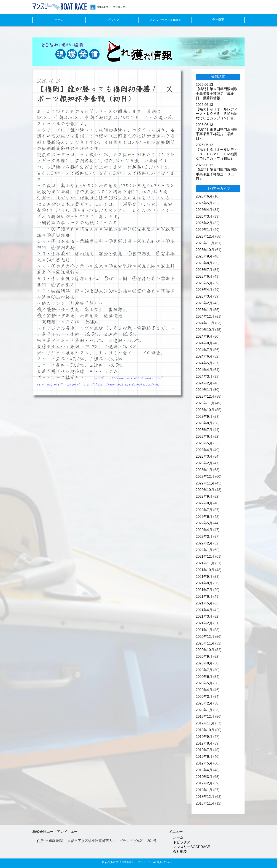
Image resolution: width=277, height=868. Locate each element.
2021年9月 (204, 577)
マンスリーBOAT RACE (165, 20)
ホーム (59, 20)
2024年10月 (205, 330)
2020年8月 (204, 663)
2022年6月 (204, 517)
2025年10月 (205, 250)
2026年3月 (204, 216)
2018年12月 (205, 797)
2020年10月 (205, 650)
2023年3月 (204, 456)
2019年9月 (204, 737)
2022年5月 (204, 523)
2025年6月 (204, 276)
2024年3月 (204, 377)
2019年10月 (205, 730)
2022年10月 (205, 490)
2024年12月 (205, 317)
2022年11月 (205, 483)
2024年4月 (204, 370)
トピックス (112, 20)
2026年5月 (204, 203)
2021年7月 (204, 590)
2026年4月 (204, 210)
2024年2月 (204, 383)
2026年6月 (204, 196)
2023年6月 (204, 436)
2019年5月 (204, 763)
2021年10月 (205, 570)
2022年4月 (204, 530)
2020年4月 (204, 690)
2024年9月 (204, 336)
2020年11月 (205, 643)
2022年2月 (204, 543)
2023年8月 (204, 423)
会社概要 (218, 20)
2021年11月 (205, 563)
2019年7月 (204, 750)
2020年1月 (204, 710)
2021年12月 (205, 556)
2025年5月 (204, 283)
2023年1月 (204, 470)
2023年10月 (205, 410)
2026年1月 (204, 230)
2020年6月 (204, 677)
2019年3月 (204, 777)
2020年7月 (204, 670)
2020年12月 (205, 637)
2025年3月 (204, 296)
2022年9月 (204, 496)
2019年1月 (204, 790)
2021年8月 (204, 583)
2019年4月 (204, 770)
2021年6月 (204, 597)
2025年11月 (205, 243)
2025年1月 (204, 310)
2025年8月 (204, 263)
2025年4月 (204, 290)
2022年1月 (204, 550)
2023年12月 (205, 396)
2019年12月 (205, 717)
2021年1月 (204, 630)
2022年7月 (204, 510)
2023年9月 (204, 417)
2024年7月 (204, 350)
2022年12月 (205, 477)
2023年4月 (204, 450)
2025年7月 (204, 270)
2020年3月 (204, 697)
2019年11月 (205, 723)
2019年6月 (204, 757)
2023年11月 (205, 403)
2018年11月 (205, 803)
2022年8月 (204, 503)
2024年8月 (204, 343)
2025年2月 (204, 303)
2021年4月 (204, 610)
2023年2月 (204, 463)
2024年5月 (204, 363)
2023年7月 (204, 430)
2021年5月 (204, 603)
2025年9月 (204, 256)
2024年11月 (205, 323)
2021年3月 (204, 616)
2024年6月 (204, 356)
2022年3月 (204, 537)
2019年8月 (204, 743)
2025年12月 (205, 236)
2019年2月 (204, 783)
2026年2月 (204, 223)
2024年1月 (204, 390)
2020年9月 (204, 657)
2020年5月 (204, 683)
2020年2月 (204, 703)
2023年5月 (204, 443)
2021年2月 (204, 623)
